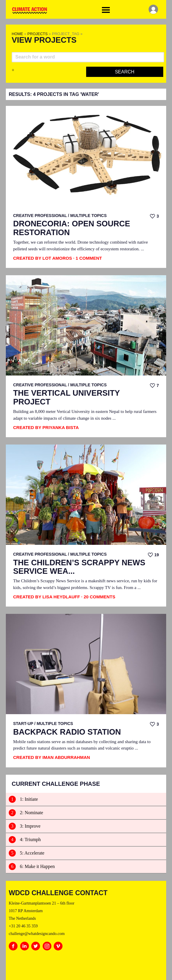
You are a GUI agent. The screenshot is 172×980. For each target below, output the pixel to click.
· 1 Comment (88, 258)
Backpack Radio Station (67, 732)
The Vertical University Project (66, 398)
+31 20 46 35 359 (23, 926)
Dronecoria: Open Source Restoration (72, 228)
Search (125, 72)
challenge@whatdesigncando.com (37, 934)
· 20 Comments (98, 597)
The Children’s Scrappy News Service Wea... (79, 567)
